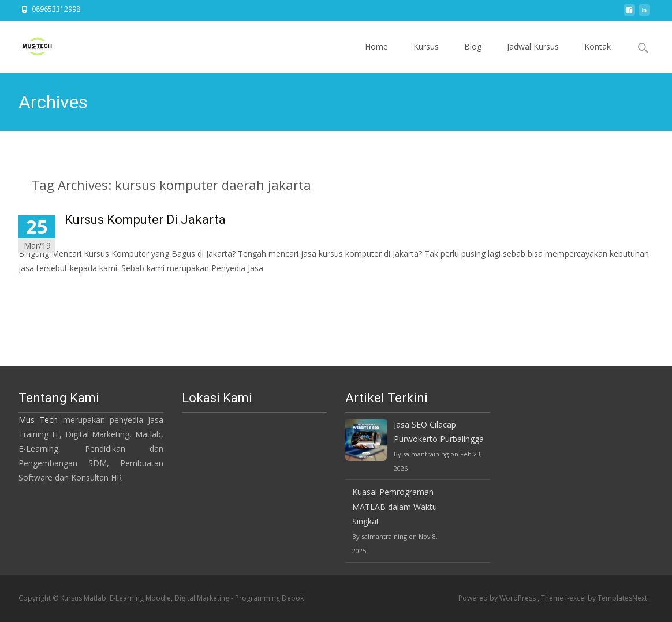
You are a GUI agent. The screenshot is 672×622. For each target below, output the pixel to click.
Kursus (426, 57)
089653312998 (56, 9)
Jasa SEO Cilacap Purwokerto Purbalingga (439, 432)
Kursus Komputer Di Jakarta (145, 220)
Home (376, 57)
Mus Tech (38, 420)
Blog (473, 57)
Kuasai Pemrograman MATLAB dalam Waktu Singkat (395, 506)
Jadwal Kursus (533, 57)
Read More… (44, 289)
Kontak (598, 57)
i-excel (576, 598)
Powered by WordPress (498, 598)
